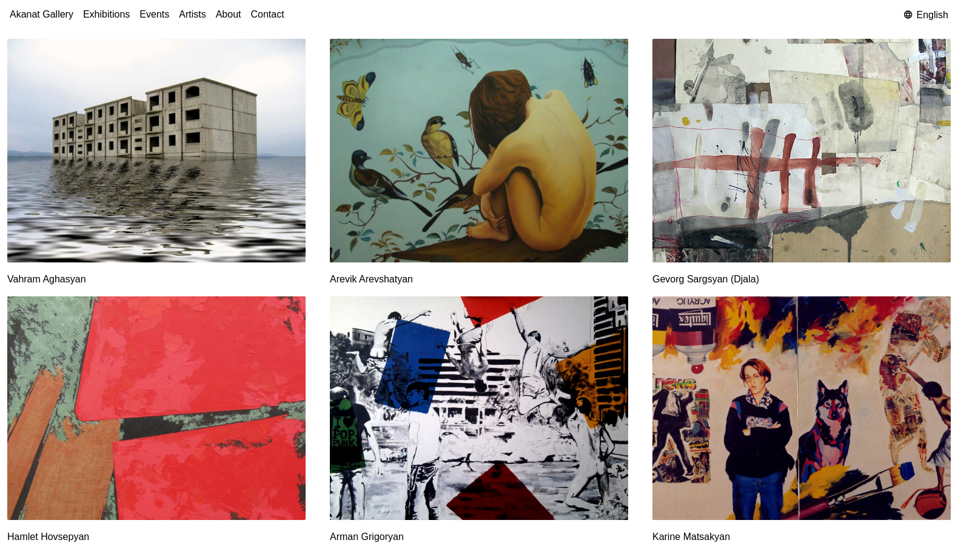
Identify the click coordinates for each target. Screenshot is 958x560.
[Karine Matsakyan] (802, 408)
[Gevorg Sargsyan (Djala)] (802, 150)
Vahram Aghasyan (47, 279)
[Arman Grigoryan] (479, 408)
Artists (192, 14)
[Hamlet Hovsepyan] (156, 408)
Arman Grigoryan (367, 537)
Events (154, 14)
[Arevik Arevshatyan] (479, 150)
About (229, 14)
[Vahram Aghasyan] (156, 150)
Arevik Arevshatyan (371, 279)
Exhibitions (106, 14)
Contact (268, 14)
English (926, 15)
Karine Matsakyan (691, 537)
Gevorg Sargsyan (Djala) (706, 279)
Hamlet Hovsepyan (48, 537)
